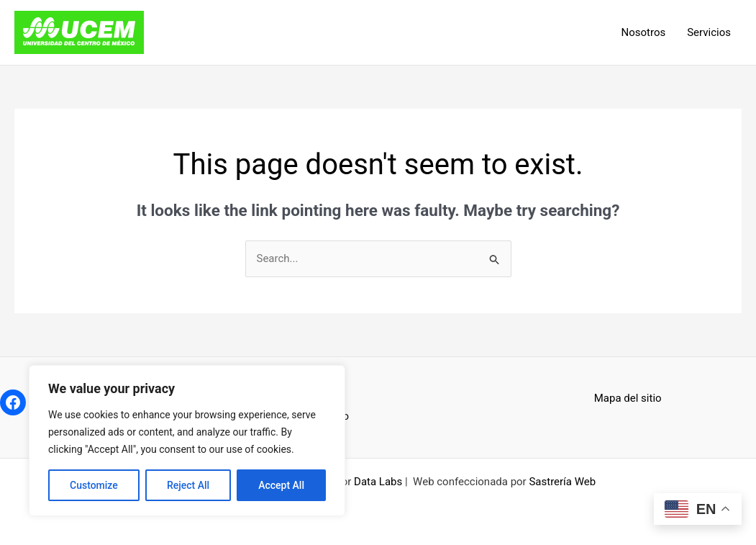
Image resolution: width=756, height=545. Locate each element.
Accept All (281, 485)
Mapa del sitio (628, 398)
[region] (187, 441)
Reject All (188, 485)
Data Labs (378, 482)
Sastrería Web (562, 482)
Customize (94, 485)
